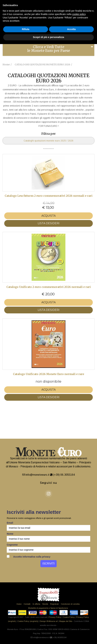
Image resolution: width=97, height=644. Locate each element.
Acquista (48, 216)
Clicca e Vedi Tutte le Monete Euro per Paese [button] (49, 49)
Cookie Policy (69, 617)
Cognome (12, 545)
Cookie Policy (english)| (28, 621)
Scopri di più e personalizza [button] (48, 37)
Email (10, 523)
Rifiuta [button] (26, 29)
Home (19, 604)
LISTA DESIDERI (49, 223)
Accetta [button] (71, 29)
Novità (45, 604)
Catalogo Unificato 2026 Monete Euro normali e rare (49, 374)
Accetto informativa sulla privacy (29, 557)
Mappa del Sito (66, 621)
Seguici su (49, 483)
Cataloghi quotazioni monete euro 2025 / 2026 (48, 141)
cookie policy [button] (79, 14)
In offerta (36, 604)
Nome (10, 534)
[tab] (48, 49)
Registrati (54, 604)
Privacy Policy (55, 617)
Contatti (27, 604)
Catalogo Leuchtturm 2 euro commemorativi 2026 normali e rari (49, 196)
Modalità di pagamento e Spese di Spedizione (48, 608)
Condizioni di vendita (70, 604)
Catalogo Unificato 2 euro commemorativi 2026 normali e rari (49, 287)
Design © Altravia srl (49, 621)
